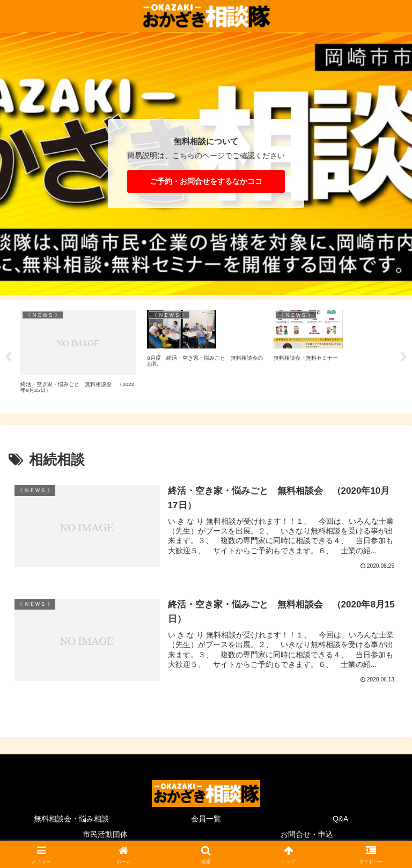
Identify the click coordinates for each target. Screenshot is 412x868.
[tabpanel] (78, 355)
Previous (8, 357)
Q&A (341, 818)
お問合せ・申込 (307, 834)
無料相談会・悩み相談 (71, 818)
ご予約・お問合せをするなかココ (206, 181)
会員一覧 (206, 818)
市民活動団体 (105, 834)
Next (404, 357)
